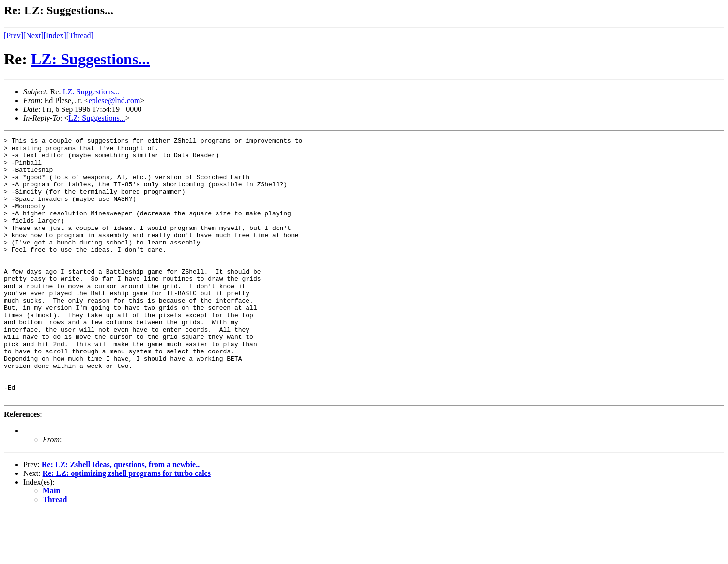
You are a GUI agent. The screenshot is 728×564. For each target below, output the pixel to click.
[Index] (55, 36)
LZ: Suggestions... (90, 59)
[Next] (33, 36)
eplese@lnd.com (115, 100)
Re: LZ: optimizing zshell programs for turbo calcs (127, 526)
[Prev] (14, 36)
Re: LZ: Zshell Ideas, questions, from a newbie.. (121, 517)
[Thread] (80, 36)
